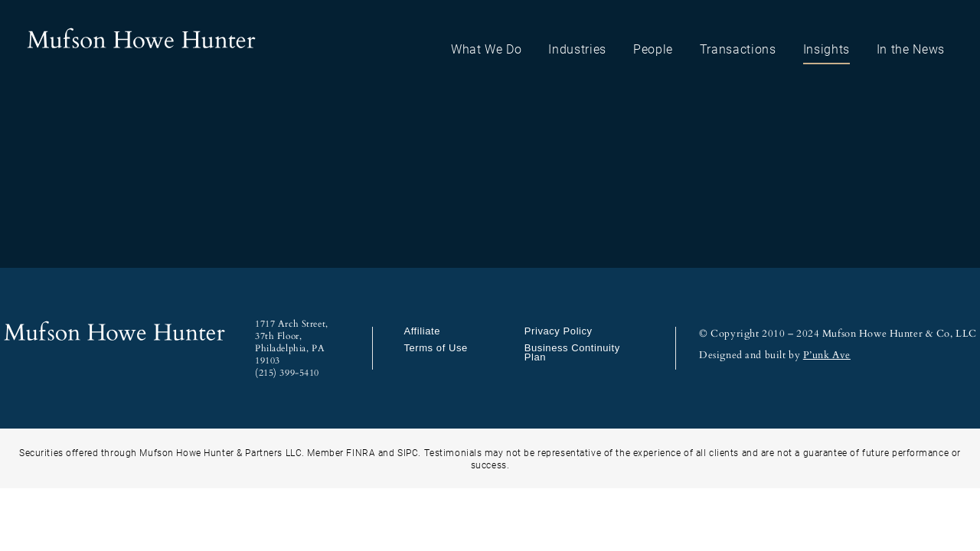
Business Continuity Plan (572, 352)
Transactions (738, 49)
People (653, 49)
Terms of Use (435, 348)
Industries (577, 49)
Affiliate (422, 331)
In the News (911, 49)
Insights (826, 49)
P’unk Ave (827, 355)
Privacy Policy (559, 331)
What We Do (487, 49)
